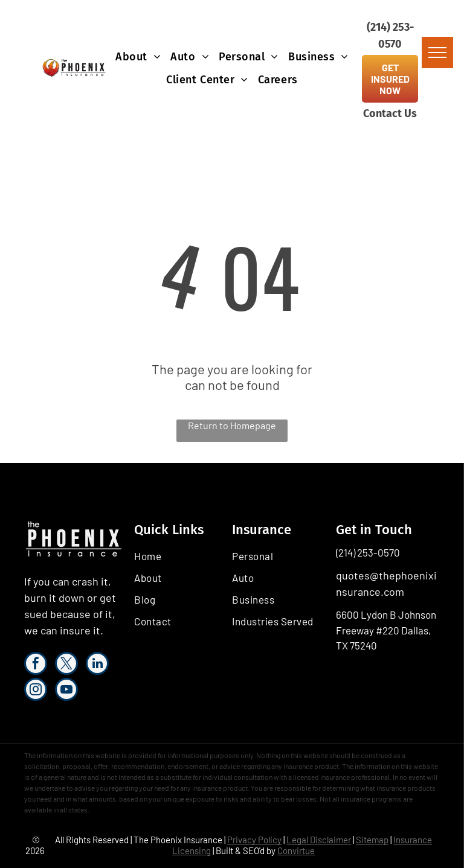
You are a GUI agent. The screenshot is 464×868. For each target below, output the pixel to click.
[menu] (437, 53)
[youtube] (66, 691)
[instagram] (36, 691)
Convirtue (296, 850)
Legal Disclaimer (319, 840)
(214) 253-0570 (368, 552)
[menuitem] (138, 57)
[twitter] (66, 665)
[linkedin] (97, 665)
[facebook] (36, 665)
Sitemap (372, 840)
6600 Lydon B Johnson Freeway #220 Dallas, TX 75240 (386, 630)
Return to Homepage (232, 425)
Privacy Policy (254, 840)
